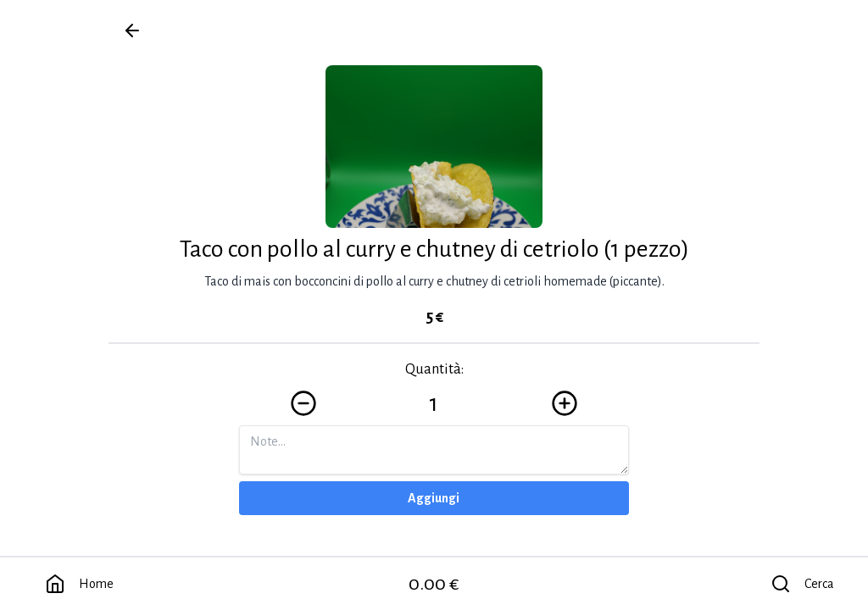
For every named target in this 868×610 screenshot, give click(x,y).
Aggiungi (434, 498)
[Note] (434, 450)
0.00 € (434, 584)
